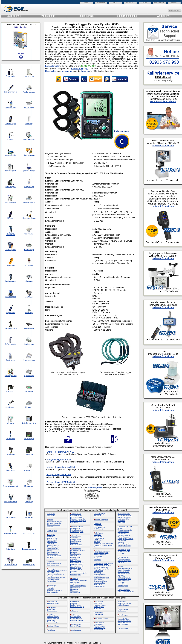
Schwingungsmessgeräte (102, 578)
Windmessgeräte (123, 586)
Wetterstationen (123, 584)
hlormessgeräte (52, 531)
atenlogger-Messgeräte (51, 536)
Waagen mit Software (124, 621)
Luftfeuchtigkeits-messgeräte (76, 570)
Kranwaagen (98, 608)
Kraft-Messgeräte (76, 541)
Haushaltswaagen (76, 617)
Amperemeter (51, 515)
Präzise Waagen (99, 629)
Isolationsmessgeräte (77, 532)
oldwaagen (74, 611)
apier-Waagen (99, 622)
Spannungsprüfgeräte (101, 581)
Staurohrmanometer (124, 514)
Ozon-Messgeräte (100, 527)
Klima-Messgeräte (76, 544)
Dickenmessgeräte (52, 540)
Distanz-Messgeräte (53, 547)
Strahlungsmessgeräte (124, 517)
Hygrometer (74, 522)
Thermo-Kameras (123, 537)
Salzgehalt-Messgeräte (101, 567)
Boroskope (50, 527)
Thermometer (122, 540)
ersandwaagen (123, 615)
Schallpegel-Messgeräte (101, 569)
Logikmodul (29, 455)
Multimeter (98, 514)
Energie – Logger (79, 68)
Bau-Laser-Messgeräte (54, 523)
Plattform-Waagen (100, 628)
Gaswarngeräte (51, 587)
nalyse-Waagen (52, 602)
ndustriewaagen (76, 624)
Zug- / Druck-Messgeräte (126, 591)
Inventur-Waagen (76, 626)
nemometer (51, 514)
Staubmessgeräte (99, 586)
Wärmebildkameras (124, 577)
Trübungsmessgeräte (124, 546)
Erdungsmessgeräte (53, 565)
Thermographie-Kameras (126, 539)
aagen (120, 567)
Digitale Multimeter (53, 545)
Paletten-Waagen (99, 626)
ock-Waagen (51, 607)
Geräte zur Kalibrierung (54, 590)
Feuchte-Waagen (76, 605)
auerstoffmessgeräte (101, 564)
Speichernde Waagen (124, 603)
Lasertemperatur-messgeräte (76, 558)
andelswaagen (75, 615)
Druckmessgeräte (52, 554)
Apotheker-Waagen (53, 603)
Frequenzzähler (52, 581)
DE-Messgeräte (123, 557)
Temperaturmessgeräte (125, 530)
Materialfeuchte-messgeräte (76, 583)
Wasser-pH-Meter (123, 572)
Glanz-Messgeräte (52, 592)
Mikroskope (74, 591)
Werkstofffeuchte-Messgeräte (123, 581)
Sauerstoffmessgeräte (101, 565)
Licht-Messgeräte (76, 568)
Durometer (50, 557)
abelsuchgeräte (76, 536)
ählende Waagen (123, 628)
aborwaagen (98, 613)
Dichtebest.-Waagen (53, 617)
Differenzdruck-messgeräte (52, 543)
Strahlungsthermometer (125, 515)
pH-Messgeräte (99, 540)
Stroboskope (121, 521)
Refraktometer (98, 556)
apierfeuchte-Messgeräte (99, 534)
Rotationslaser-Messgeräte (99, 559)
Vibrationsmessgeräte (124, 561)
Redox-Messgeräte (100, 554)
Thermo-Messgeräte (124, 544)
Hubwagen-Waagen (77, 620)
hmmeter (97, 524)
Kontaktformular (52, 66)
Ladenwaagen (98, 614)
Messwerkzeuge (75, 587)
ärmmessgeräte (76, 549)
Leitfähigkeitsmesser (77, 562)
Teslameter (121, 542)
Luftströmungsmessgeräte (78, 573)
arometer (50, 520)
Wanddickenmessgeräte (125, 568)
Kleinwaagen (98, 603)
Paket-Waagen (98, 624)
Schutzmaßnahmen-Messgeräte (100, 575)
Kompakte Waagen (100, 605)
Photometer (98, 543)
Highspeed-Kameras (77, 517)
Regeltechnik (51, 71)
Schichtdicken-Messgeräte (99, 572)
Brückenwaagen (52, 611)
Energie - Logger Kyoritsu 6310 (61, 467)
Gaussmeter (50, 589)
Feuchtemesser (52, 574)
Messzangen (74, 589)
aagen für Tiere (123, 619)
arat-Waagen (98, 602)
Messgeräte (67, 71)
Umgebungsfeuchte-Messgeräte (124, 552)
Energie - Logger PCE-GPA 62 (60, 452)
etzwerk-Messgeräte (101, 520)
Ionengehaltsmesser (77, 530)
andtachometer (76, 514)
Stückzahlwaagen (123, 605)
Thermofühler (122, 533)
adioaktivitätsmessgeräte (102, 551)
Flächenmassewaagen (77, 607)
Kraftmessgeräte (99, 607)
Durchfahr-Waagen (53, 622)
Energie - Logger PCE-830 (59, 459)
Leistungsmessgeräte (77, 566)
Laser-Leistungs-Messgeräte (76, 555)
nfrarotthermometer (77, 527)
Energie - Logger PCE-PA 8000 (61, 482)
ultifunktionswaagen (101, 618)
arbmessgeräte (52, 569)
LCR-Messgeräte (76, 561)
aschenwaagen (123, 609)
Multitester (97, 515)
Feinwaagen (74, 603)
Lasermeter (74, 552)
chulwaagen (122, 602)
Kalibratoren (74, 538)
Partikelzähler (98, 536)
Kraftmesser (74, 543)
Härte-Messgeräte (76, 515)
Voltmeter (121, 562)
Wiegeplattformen (123, 624)
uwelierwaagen (75, 630)
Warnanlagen (122, 573)
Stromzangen (122, 522)
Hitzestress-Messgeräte (78, 519)
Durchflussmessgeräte (54, 556)
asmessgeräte (51, 585)
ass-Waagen (51, 630)
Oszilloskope (98, 525)
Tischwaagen (122, 611)
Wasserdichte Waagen (124, 622)
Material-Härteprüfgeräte (78, 586)
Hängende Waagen (76, 618)
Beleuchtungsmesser (53, 525)
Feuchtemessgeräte (53, 571)
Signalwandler (98, 579)
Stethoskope (98, 585)
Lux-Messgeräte (75, 575)
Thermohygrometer (124, 535)
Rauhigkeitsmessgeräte (101, 553)
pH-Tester (97, 542)
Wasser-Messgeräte (124, 570)
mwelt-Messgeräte (124, 550)
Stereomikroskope (100, 583)
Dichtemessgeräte (52, 538)
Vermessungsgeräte (124, 559)
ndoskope (50, 561)
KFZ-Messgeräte (76, 539)
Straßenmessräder (123, 519)
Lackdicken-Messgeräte (78, 550)
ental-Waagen (52, 615)
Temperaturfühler (123, 532)
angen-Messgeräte (124, 590)
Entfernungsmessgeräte (54, 563)
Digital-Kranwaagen (53, 618)
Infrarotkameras (75, 528)
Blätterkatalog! (21, 27)
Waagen (85, 71)
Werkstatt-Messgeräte (124, 579)
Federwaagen (74, 602)
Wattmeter (121, 575)
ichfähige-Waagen (53, 626)
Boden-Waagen (51, 609)
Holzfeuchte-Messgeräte (78, 521)
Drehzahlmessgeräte (53, 552)
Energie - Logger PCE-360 (59, 475)
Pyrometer (97, 547)
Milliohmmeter (75, 593)
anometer (74, 579)
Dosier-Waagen (52, 620)
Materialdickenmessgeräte (79, 580)
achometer (122, 527)
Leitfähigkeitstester (76, 564)
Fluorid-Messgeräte (53, 579)
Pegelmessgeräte (99, 538)
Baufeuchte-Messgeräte (54, 521)
